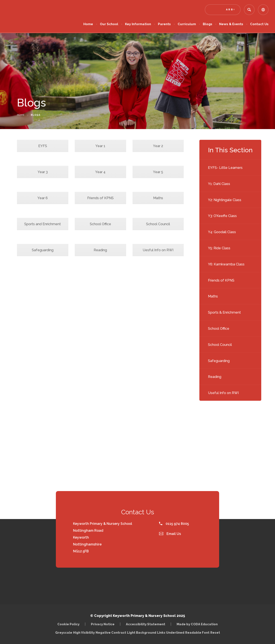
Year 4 (100, 172)
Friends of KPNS (221, 280)
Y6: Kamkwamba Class (226, 264)
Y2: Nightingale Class (225, 200)
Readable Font (197, 632)
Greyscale (64, 632)
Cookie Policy (68, 624)
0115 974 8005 (174, 524)
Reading (215, 377)
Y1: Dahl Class (219, 184)
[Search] (249, 10)
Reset (215, 632)
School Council (220, 345)
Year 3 (43, 172)
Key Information (138, 24)
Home (88, 24)
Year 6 (43, 198)
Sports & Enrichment (224, 312)
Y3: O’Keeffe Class (222, 216)
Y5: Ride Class (219, 248)
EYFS (43, 146)
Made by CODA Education (197, 624)
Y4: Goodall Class (222, 232)
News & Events (231, 24)
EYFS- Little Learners (225, 168)
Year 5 (158, 172)
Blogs (208, 24)
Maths (213, 296)
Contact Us (259, 24)
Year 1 (100, 146)
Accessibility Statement (146, 624)
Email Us (170, 534)
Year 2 (158, 146)
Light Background (142, 632)
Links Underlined (171, 632)
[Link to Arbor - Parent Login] (223, 10)
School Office (219, 329)
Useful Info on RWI (223, 393)
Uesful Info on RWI (158, 250)
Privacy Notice (103, 624)
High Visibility (84, 632)
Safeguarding (219, 361)
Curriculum (187, 24)
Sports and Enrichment (43, 224)
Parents (164, 24)
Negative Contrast (111, 632)
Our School (109, 24)
